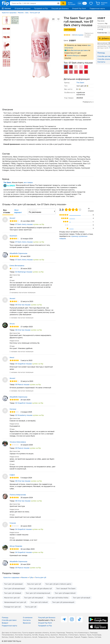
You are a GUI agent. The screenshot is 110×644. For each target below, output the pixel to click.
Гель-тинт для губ (34, 584)
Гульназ (13, 523)
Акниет (12, 218)
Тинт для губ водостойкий (65, 593)
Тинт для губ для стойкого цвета (58, 584)
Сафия (12, 475)
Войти (70, 3)
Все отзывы (7, 211)
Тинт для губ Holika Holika (58, 598)
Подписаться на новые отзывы (89, 35)
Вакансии (27, 623)
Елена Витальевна (17, 265)
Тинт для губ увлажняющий (63, 602)
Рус (85, 3)
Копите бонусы (73, 55)
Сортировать (33, 210)
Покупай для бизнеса (60, 8)
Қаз (80, 3)
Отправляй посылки (23, 8)
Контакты (27, 620)
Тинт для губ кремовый (13, 584)
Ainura (12, 324)
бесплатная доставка (79, 50)
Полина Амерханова (18, 495)
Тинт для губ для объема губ (41, 588)
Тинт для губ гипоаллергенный (38, 593)
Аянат (12, 357)
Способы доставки (9, 620)
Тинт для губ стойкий (39, 602)
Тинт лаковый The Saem (66, 588)
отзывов (79, 35)
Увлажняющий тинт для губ (15, 602)
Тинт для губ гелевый (13, 593)
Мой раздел (72, 4)
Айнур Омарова (16, 546)
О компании (28, 617)
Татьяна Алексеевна (18, 442)
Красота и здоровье (9, 13)
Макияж (21, 13)
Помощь (5, 617)
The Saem (80, 82)
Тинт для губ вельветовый (14, 588)
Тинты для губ (35, 13)
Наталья (13, 409)
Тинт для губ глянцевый (34, 598)
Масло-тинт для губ (12, 598)
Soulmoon (13, 236)
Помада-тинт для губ (12, 607)
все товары (28, 182)
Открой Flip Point (79, 8)
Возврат (5, 623)
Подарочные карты (97, 8)
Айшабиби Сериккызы (18, 253)
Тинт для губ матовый (82, 598)
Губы (27, 13)
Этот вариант (18, 211)
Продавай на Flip (41, 8)
